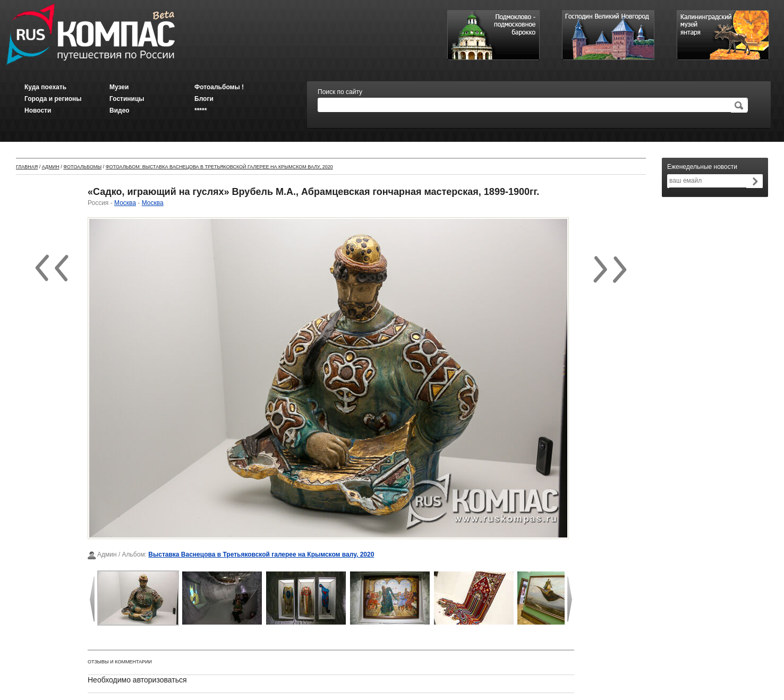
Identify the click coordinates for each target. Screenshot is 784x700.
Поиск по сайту (340, 92)
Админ (51, 167)
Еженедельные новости (702, 167)
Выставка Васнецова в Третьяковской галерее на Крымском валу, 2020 (261, 554)
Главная (27, 167)
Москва (125, 203)
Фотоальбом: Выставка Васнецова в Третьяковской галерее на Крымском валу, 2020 (219, 167)
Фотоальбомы (82, 167)
